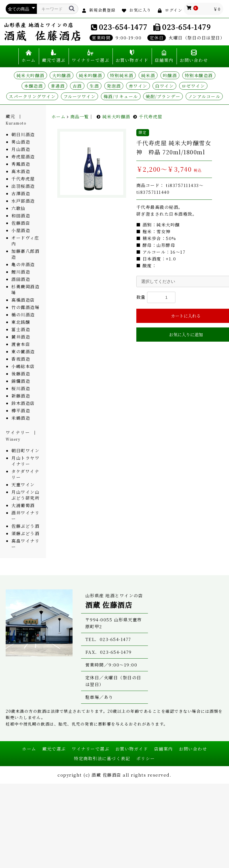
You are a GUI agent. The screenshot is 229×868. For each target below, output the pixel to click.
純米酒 (148, 75)
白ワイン (164, 86)
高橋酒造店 (23, 300)
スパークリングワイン (32, 96)
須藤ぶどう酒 (25, 533)
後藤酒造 (21, 374)
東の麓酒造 (23, 351)
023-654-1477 (123, 27)
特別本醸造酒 (199, 75)
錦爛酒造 (21, 381)
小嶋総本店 (23, 366)
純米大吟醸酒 (30, 75)
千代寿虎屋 (23, 179)
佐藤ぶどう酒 (25, 526)
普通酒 (58, 86)
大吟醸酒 (62, 75)
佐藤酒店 (21, 223)
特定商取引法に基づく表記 (102, 758)
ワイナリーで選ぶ (90, 60)
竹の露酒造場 (25, 307)
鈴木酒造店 (23, 403)
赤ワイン (138, 86)
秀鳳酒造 (21, 164)
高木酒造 (21, 171)
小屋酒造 (21, 230)
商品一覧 (80, 116)
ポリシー (146, 758)
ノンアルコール (204, 96)
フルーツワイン (80, 96)
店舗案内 (164, 60)
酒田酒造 (21, 279)
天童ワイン (23, 485)
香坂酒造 (21, 359)
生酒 (94, 86)
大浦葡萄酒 (23, 505)
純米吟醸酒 (91, 75)
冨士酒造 (21, 329)
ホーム (29, 60)
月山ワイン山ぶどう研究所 (25, 495)
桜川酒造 (21, 388)
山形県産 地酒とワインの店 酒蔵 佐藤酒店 (43, 32)
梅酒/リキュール (121, 96)
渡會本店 (21, 344)
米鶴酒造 (21, 418)
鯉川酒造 (21, 272)
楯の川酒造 (23, 315)
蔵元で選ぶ (54, 60)
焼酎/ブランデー (163, 96)
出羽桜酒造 (23, 186)
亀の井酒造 (23, 264)
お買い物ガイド (132, 60)
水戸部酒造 (23, 201)
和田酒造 (21, 216)
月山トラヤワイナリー (25, 461)
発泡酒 (114, 86)
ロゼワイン (193, 86)
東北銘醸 (21, 322)
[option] (92, 163)
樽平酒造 (21, 410)
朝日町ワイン (25, 450)
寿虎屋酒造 (23, 156)
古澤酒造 (21, 193)
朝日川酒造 (23, 134)
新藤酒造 (21, 396)
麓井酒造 (21, 337)
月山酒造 (21, 149)
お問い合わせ (194, 60)
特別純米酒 (122, 75)
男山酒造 (21, 142)
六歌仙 (18, 208)
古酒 (77, 86)
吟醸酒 (170, 75)
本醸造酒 (33, 86)
